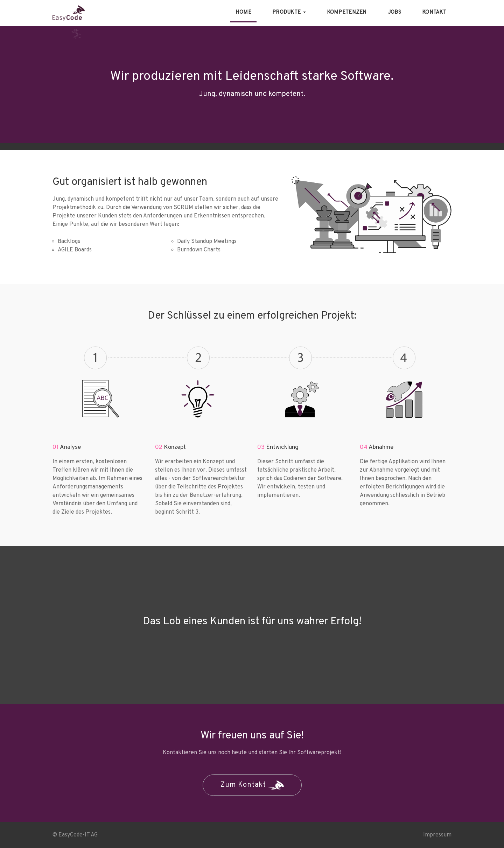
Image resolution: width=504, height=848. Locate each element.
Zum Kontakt (252, 785)
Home (243, 12)
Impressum (437, 835)
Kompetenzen (347, 12)
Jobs (394, 12)
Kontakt (434, 12)
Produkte (289, 12)
